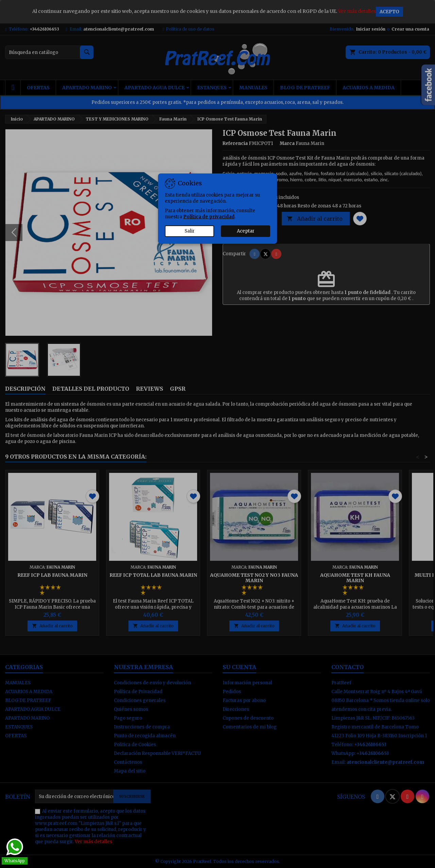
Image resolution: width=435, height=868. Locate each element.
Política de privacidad (209, 217)
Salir (190, 231)
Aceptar (246, 231)
